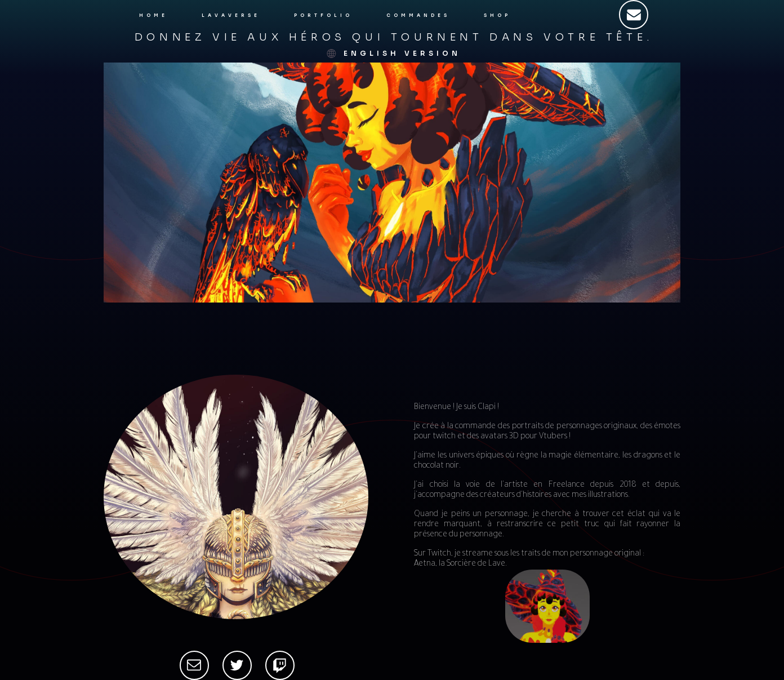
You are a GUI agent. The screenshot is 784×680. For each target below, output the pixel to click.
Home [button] (153, 15)
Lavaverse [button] (231, 15)
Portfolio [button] (323, 15)
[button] (634, 15)
